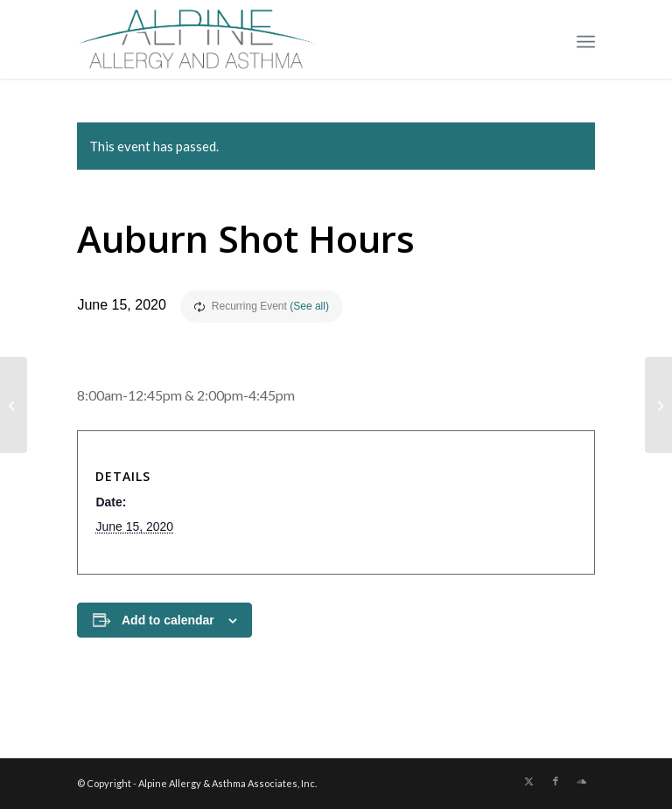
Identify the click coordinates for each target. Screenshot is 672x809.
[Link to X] (529, 781)
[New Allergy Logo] (197, 39)
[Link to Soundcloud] (582, 781)
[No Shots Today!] (658, 405)
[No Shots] (14, 405)
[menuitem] (586, 39)
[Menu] (586, 39)
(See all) (309, 306)
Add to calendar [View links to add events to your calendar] (168, 620)
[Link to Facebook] (556, 781)
